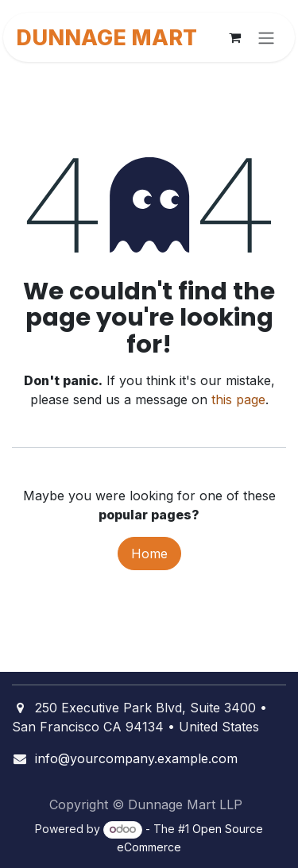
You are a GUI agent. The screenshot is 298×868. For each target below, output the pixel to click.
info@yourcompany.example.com (136, 758)
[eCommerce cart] (234, 37)
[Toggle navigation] (266, 37)
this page (238, 399)
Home (149, 554)
